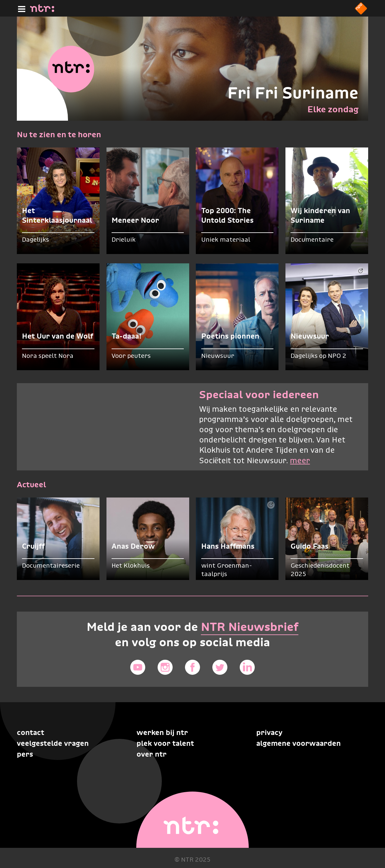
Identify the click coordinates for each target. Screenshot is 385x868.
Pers (25, 754)
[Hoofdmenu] (20, 8)
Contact (31, 732)
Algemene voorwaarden (299, 743)
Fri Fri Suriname (293, 93)
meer (300, 461)
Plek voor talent (165, 743)
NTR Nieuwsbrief (250, 627)
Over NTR (152, 754)
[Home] (42, 10)
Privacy (269, 732)
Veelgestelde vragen (53, 743)
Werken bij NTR (162, 732)
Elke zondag (333, 109)
